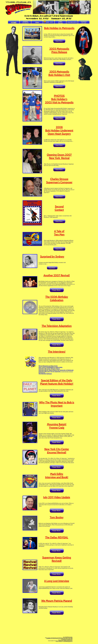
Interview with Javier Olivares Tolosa (49, 369)
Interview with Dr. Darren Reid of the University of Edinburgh (56, 370)
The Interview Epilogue (45, 374)
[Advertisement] (49, 626)
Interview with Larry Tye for (56, 372)
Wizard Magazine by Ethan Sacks (48, 366)
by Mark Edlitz (51, 367)
